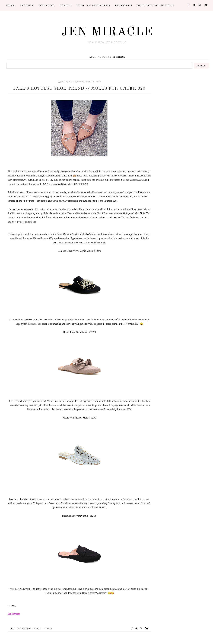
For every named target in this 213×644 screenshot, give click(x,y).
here (142, 218)
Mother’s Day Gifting (156, 5)
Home (11, 5)
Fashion (27, 5)
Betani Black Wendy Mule (75, 516)
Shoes (48, 628)
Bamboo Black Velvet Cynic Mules (75, 251)
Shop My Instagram (94, 5)
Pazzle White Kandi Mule (75, 418)
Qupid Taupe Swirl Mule (75, 332)
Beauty (66, 5)
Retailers (124, 5)
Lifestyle (47, 5)
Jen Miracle (107, 32)
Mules (38, 628)
